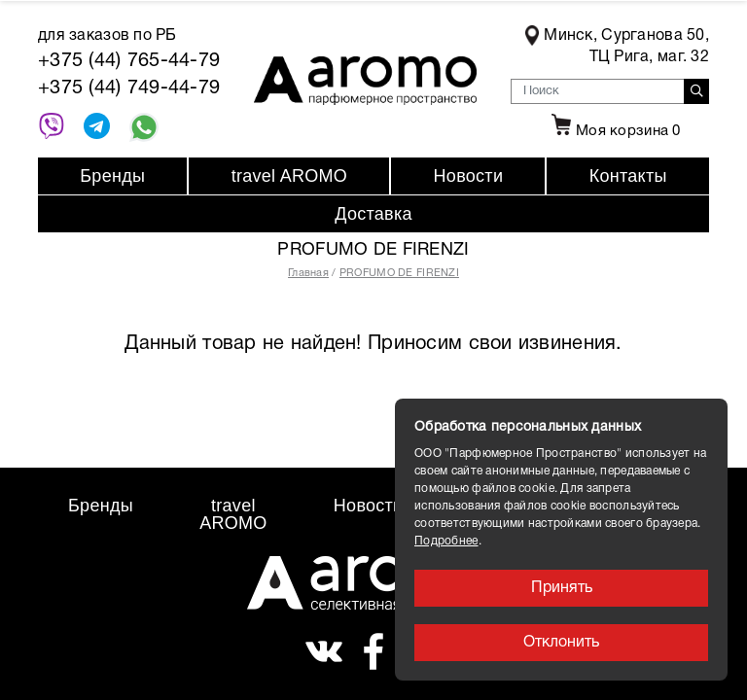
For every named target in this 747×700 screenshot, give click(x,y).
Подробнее (446, 541)
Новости (469, 176)
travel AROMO (289, 176)
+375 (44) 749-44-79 (129, 88)
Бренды (112, 176)
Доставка (373, 214)
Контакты (628, 176)
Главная (308, 273)
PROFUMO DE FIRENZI (399, 273)
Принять (562, 588)
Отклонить (561, 643)
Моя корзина (614, 131)
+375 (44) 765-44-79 (129, 61)
